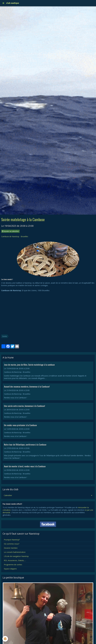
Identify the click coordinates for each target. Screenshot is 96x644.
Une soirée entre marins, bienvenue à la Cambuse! (24, 406)
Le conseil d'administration (15, 552)
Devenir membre (11, 548)
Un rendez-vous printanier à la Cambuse (20, 425)
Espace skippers (10, 569)
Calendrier (8, 495)
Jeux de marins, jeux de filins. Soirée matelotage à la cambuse (29, 365)
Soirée (5, 336)
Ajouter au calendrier (10, 231)
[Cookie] (5, 639)
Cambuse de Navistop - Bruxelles (15, 236)
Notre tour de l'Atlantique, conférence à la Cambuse (25, 444)
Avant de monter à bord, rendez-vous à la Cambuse (25, 466)
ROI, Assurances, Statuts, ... (15, 560)
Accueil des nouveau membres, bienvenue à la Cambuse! (27, 387)
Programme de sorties (13, 565)
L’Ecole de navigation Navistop (16, 556)
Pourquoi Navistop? (12, 540)
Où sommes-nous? (12, 544)
